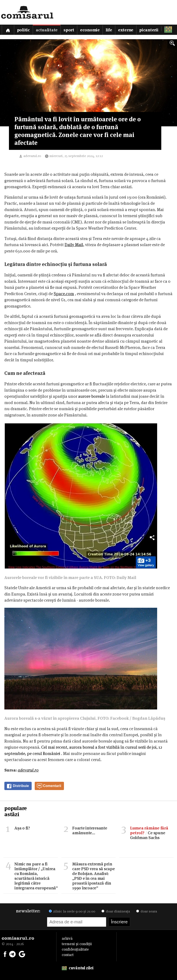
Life (109, 30)
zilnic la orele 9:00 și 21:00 (72, 911)
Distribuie (18, 786)
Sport (69, 30)
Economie (90, 30)
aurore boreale (92, 396)
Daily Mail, (74, 245)
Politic (23, 30)
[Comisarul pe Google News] (22, 954)
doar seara (147, 911)
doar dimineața (116, 911)
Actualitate (47, 30)
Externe (126, 30)
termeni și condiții (77, 944)
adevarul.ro (32, 156)
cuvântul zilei (78, 968)
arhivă (67, 938)
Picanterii (149, 30)
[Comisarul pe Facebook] (5, 954)
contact (68, 955)
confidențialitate (75, 949)
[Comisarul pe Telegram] (12, 954)
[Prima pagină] (8, 30)
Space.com (64, 294)
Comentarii (49, 786)
